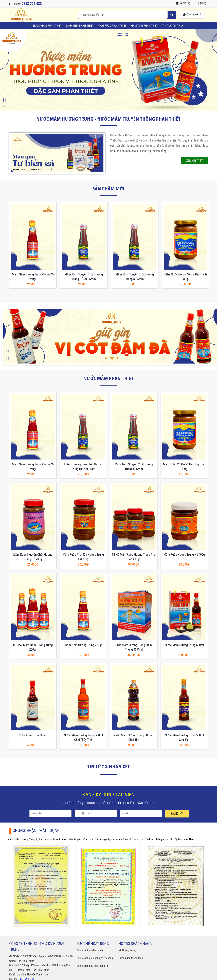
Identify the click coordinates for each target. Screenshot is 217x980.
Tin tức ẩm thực (173, 26)
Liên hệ (200, 3)
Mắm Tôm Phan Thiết (144, 26)
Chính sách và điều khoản (90, 950)
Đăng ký (177, 814)
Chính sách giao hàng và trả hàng (95, 958)
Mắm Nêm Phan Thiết (80, 26)
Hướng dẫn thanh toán (131, 958)
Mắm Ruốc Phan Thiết (112, 26)
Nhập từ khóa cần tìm (172, 15)
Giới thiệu (184, 3)
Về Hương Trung (127, 950)
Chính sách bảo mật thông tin (93, 966)
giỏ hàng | (192, 15)
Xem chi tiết (194, 161)
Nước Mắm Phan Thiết (48, 26)
